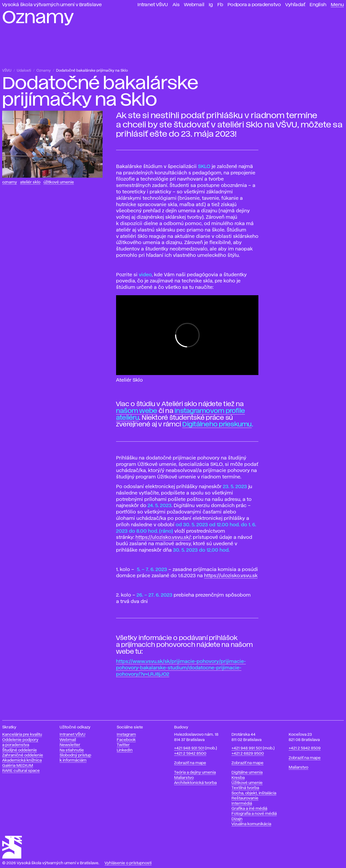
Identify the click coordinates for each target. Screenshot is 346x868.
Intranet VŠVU (153, 5)
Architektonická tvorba (195, 783)
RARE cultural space (21, 771)
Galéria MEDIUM (18, 766)
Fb (220, 5)
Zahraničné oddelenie (23, 755)
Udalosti (24, 71)
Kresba (238, 778)
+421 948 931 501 (189, 748)
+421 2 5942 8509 (305, 748)
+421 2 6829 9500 (248, 754)
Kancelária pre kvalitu (22, 735)
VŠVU (7, 71)
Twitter (123, 745)
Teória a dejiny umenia (195, 773)
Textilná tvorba (245, 788)
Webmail (194, 5)
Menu (337, 5)
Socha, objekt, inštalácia (254, 793)
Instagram (126, 735)
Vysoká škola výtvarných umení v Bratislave (52, 5)
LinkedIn (125, 750)
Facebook (126, 740)
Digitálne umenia (247, 773)
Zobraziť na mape (190, 763)
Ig (211, 5)
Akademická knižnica (22, 760)
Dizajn (237, 819)
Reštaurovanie (245, 798)
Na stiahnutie (72, 750)
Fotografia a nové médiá (254, 814)
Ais (176, 5)
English (318, 5)
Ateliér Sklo (30, 182)
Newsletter (70, 745)
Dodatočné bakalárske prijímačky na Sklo (92, 71)
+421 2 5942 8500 (190, 754)
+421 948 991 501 (247, 748)
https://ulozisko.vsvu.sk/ (163, 538)
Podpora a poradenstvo (254, 5)
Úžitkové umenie (59, 182)
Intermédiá (242, 804)
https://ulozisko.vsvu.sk (231, 576)
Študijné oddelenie (20, 750)
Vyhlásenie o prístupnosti (128, 863)
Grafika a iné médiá (249, 809)
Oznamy (44, 71)
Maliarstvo (184, 778)
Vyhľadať (295, 5)
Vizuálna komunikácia (251, 824)
